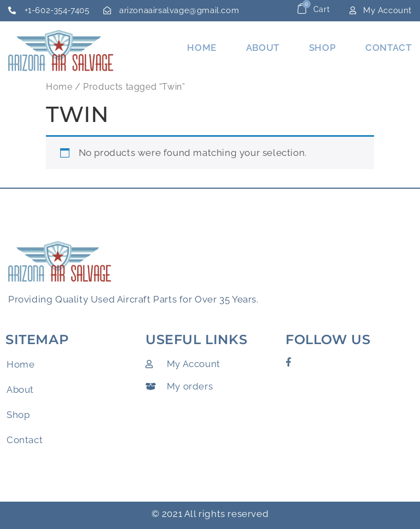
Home (202, 48)
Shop (322, 48)
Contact (388, 48)
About (263, 48)
